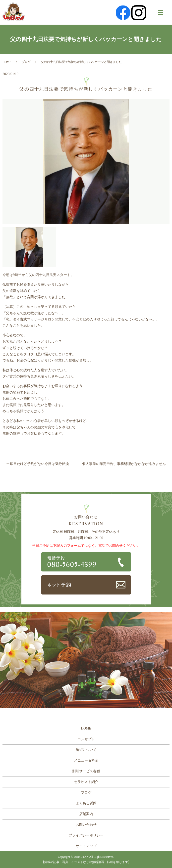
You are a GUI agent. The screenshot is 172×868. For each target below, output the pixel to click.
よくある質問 (86, 803)
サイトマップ (86, 846)
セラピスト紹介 (86, 782)
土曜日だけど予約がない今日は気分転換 (38, 464)
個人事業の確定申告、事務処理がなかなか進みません (124, 464)
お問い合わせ (86, 825)
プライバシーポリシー (86, 835)
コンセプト (86, 739)
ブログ (26, 62)
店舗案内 (86, 814)
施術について (86, 750)
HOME (7, 62)
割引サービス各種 (86, 771)
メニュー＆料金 (86, 760)
